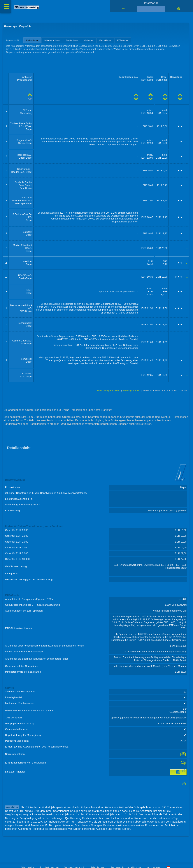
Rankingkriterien (131, 391)
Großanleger (72, 40)
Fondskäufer (105, 40)
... (187, 112)
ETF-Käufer (123, 40)
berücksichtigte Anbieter (108, 391)
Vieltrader (89, 40)
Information (151, 3)
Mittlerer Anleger (52, 40)
